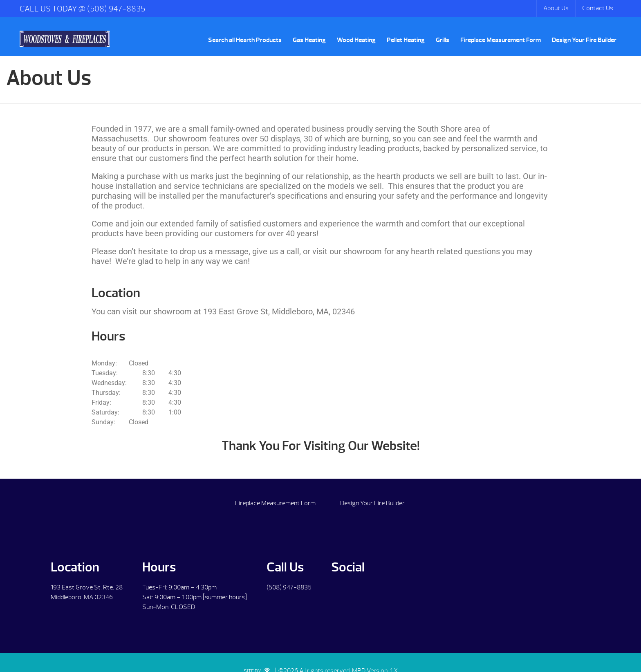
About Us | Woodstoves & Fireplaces (65, 39)
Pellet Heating (406, 40)
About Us (556, 8)
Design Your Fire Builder (584, 40)
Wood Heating (356, 40)
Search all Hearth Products (245, 40)
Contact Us (598, 8)
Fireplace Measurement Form (501, 40)
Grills (443, 40)
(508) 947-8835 (289, 587)
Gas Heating (309, 40)
